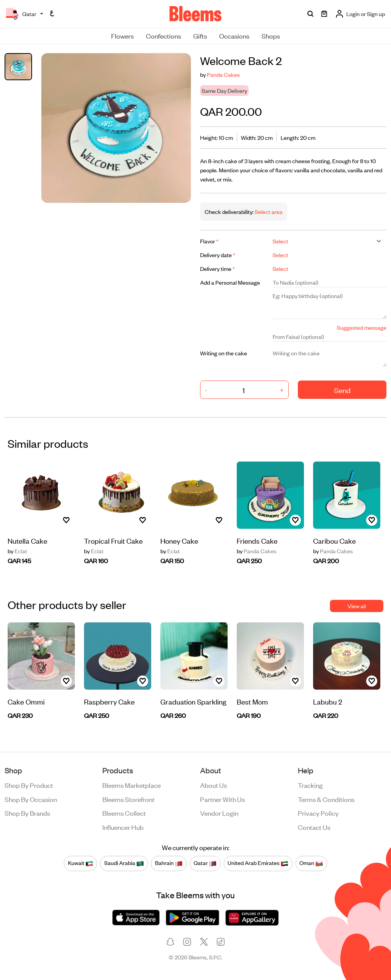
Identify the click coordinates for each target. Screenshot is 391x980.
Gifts (200, 36)
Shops (271, 36)
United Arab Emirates (258, 863)
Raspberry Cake (109, 701)
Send (342, 390)
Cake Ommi (26, 701)
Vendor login (219, 813)
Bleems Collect (124, 813)
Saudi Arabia (124, 863)
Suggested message (362, 327)
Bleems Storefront (128, 799)
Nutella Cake (27, 540)
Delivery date (218, 255)
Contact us (314, 827)
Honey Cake (179, 540)
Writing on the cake (224, 353)
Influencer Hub (123, 827)
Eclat (17, 551)
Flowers (122, 36)
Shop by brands (27, 813)
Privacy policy (318, 813)
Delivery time (217, 268)
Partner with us (222, 799)
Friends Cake (257, 540)
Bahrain (169, 863)
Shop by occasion (31, 799)
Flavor (209, 241)
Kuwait (81, 863)
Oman (311, 863)
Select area (268, 211)
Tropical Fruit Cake (113, 540)
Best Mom (252, 701)
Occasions (234, 36)
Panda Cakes (223, 74)
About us (213, 785)
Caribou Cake (334, 540)
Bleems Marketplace (132, 785)
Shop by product (29, 785)
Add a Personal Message (230, 282)
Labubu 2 (328, 701)
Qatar (205, 863)
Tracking (310, 785)
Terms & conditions (326, 799)
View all (357, 606)
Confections (163, 36)
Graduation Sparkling (193, 701)
